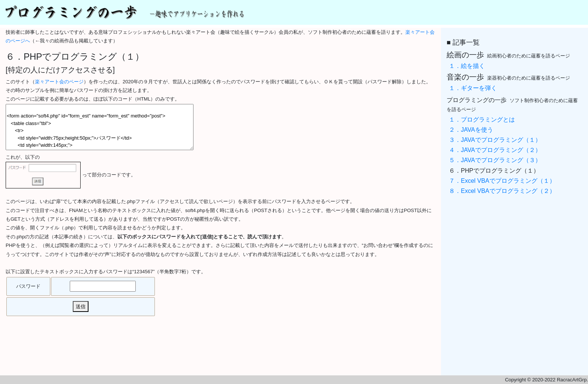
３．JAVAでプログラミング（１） (495, 140)
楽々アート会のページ (59, 82)
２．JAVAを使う (471, 130)
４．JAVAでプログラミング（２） (495, 150)
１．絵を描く (467, 66)
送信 (81, 306)
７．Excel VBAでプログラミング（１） (502, 181)
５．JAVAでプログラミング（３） (495, 160)
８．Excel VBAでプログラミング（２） (502, 191)
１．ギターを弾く (473, 88)
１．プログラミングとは (482, 120)
